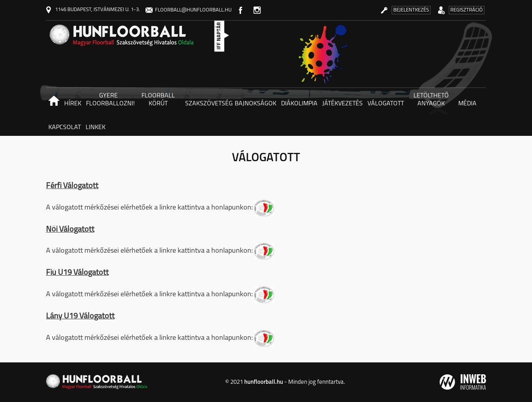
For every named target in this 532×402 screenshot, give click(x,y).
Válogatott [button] (386, 104)
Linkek (96, 128)
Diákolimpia (299, 104)
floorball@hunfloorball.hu (188, 10)
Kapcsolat (65, 128)
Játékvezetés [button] (343, 104)
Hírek (73, 104)
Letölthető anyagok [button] (431, 100)
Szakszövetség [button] (209, 104)
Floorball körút (158, 100)
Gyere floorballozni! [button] (110, 100)
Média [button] (467, 104)
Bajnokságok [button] (255, 104)
